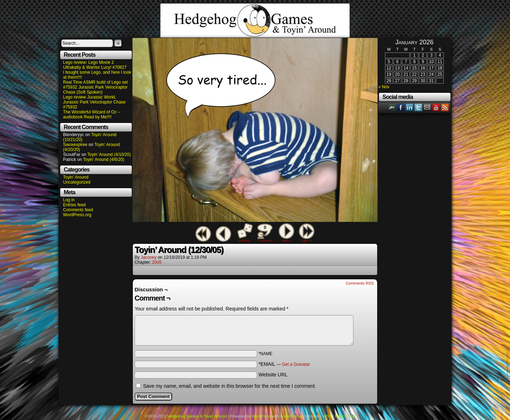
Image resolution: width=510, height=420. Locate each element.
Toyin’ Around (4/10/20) (109, 155)
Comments (265, 233)
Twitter (418, 107)
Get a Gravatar (296, 364)
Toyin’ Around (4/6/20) (104, 159)
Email (427, 107)
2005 (157, 262)
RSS (445, 107)
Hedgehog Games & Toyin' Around (255, 21)
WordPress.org (77, 215)
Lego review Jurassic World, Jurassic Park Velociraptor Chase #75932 (94, 102)
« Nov (384, 87)
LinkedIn (410, 107)
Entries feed (74, 205)
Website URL (273, 375)
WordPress (261, 416)
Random (245, 241)
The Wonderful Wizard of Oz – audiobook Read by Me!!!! (92, 114)
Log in (69, 200)
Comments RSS (360, 283)
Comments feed (78, 210)
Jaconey (149, 257)
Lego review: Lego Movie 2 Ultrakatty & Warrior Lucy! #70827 (95, 65)
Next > (287, 241)
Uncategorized (77, 182)
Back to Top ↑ (347, 416)
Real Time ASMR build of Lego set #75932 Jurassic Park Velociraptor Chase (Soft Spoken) (95, 87)
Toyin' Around (76, 177)
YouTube (436, 107)
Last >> (307, 241)
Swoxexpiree (75, 145)
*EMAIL (284, 364)
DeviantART (392, 107)
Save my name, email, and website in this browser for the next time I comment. (230, 386)
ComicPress (291, 416)
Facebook (401, 107)
